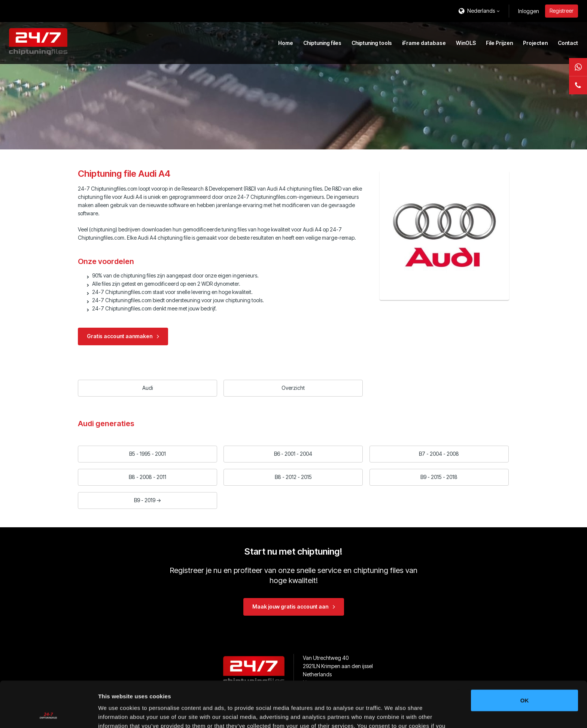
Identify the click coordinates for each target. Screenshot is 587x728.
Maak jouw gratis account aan (290, 606)
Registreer (562, 11)
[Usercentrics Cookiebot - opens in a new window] (48, 713)
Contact (568, 43)
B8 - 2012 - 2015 (293, 477)
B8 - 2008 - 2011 (147, 477)
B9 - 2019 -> (148, 500)
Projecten (535, 43)
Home (286, 43)
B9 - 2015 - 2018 (439, 477)
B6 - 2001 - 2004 (293, 454)
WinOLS (466, 43)
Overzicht (293, 388)
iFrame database (424, 43)
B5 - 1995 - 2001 (147, 454)
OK (525, 654)
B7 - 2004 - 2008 (439, 454)
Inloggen (529, 11)
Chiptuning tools (372, 43)
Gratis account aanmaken (120, 336)
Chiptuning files (322, 43)
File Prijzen (499, 43)
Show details (393, 713)
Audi (148, 388)
